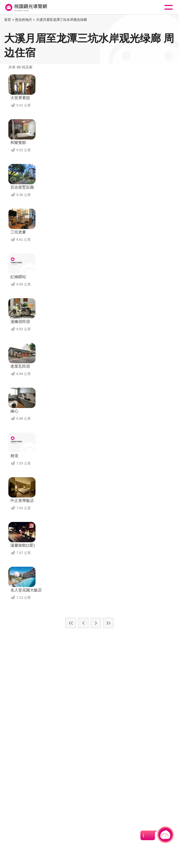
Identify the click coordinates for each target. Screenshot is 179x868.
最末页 (108, 623)
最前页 (71, 623)
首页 (8, 20)
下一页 (96, 623)
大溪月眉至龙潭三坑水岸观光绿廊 (61, 20)
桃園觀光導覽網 (26, 7)
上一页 (83, 623)
